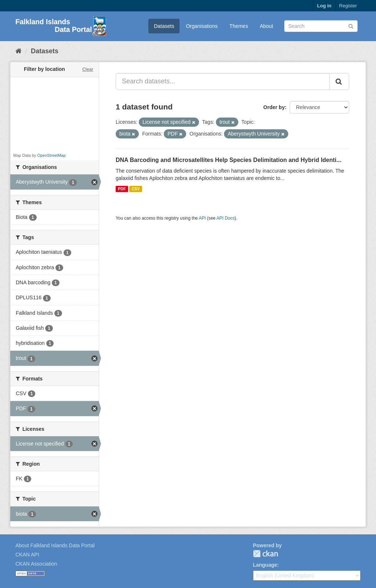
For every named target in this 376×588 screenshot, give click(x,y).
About (266, 26)
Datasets (164, 26)
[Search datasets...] (223, 82)
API (202, 218)
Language (265, 565)
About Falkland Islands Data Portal (55, 545)
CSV (136, 189)
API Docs (226, 218)
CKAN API (27, 555)
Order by (274, 107)
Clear (88, 69)
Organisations (202, 26)
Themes (239, 26)
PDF (122, 189)
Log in (324, 6)
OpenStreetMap (51, 155)
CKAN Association (36, 564)
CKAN (265, 554)
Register (348, 6)
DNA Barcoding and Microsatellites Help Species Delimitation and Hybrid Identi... (229, 160)
